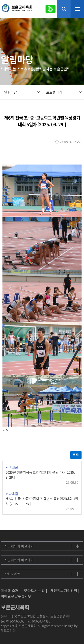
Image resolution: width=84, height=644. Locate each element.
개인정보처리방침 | (65, 590)
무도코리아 (8, 630)
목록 (76, 455)
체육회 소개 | (11, 590)
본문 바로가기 (0, 0)
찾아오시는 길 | (36, 590)
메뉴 (77, 9)
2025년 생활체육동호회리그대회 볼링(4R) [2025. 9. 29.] (40, 475)
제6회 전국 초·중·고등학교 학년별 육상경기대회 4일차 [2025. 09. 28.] (42, 501)
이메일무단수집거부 (16, 596)
